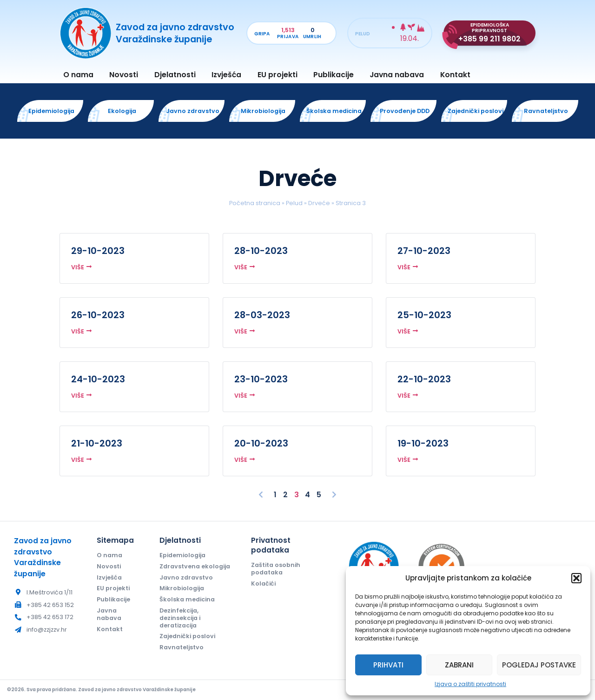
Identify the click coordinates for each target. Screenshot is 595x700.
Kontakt (455, 75)
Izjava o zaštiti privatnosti (470, 684)
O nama (78, 75)
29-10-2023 (98, 251)
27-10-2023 (424, 251)
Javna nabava (397, 75)
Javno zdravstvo (186, 577)
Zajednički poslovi (187, 636)
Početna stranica (255, 203)
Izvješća (226, 75)
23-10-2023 (261, 379)
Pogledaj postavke (539, 665)
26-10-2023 (98, 315)
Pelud (294, 203)
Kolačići (263, 583)
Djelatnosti (175, 75)
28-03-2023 (262, 315)
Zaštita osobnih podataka (276, 569)
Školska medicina (187, 599)
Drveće (319, 203)
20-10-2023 (261, 443)
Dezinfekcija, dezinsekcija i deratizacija (180, 618)
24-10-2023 (98, 379)
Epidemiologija (182, 555)
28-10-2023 (261, 251)
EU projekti (278, 75)
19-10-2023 (423, 443)
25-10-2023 (424, 315)
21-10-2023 (97, 443)
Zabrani (459, 665)
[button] (576, 578)
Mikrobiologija (182, 588)
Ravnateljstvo (182, 647)
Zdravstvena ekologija (195, 566)
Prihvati (388, 665)
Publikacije (334, 75)
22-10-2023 (424, 379)
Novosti (124, 75)
